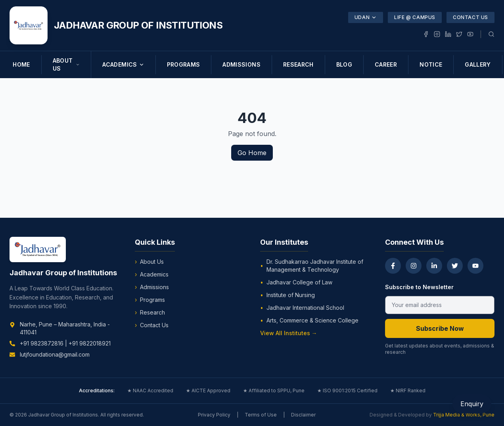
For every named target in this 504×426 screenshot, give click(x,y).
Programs (150, 300)
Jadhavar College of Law (296, 282)
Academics (152, 274)
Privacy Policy (214, 415)
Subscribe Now (440, 328)
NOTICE (431, 64)
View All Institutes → (289, 333)
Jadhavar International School (302, 308)
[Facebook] (393, 266)
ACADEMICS (123, 64)
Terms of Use (261, 415)
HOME (21, 64)
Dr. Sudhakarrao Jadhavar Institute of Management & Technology (312, 266)
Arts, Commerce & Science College (309, 320)
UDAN (366, 17)
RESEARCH (298, 64)
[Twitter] (455, 266)
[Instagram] (414, 266)
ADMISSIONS (241, 64)
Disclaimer (303, 415)
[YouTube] (475, 266)
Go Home (252, 153)
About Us (149, 262)
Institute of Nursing (287, 295)
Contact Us (470, 17)
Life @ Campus (415, 17)
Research (150, 313)
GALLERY (478, 64)
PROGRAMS (184, 64)
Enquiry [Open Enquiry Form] (472, 404)
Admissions (152, 287)
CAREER (386, 64)
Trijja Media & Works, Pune (464, 415)
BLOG (344, 64)
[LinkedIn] (434, 266)
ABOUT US (66, 64)
